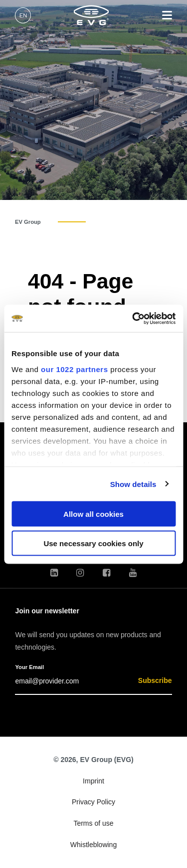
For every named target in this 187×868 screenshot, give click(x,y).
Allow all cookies (93, 514)
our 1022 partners (74, 369)
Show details (133, 484)
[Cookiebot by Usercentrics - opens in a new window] (133, 318)
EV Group (28, 222)
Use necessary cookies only (93, 543)
